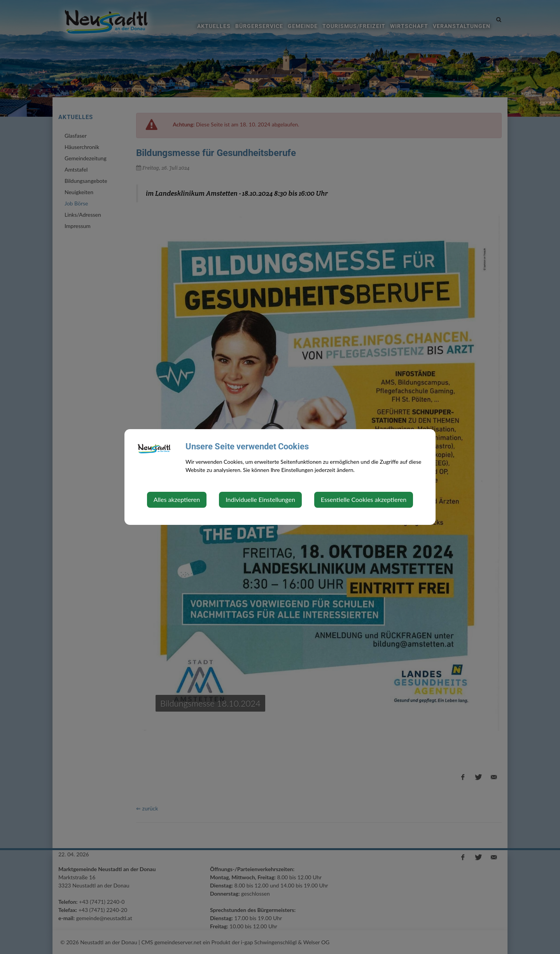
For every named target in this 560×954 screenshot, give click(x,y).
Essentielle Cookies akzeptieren (364, 499)
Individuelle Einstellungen (260, 499)
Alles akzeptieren (177, 499)
